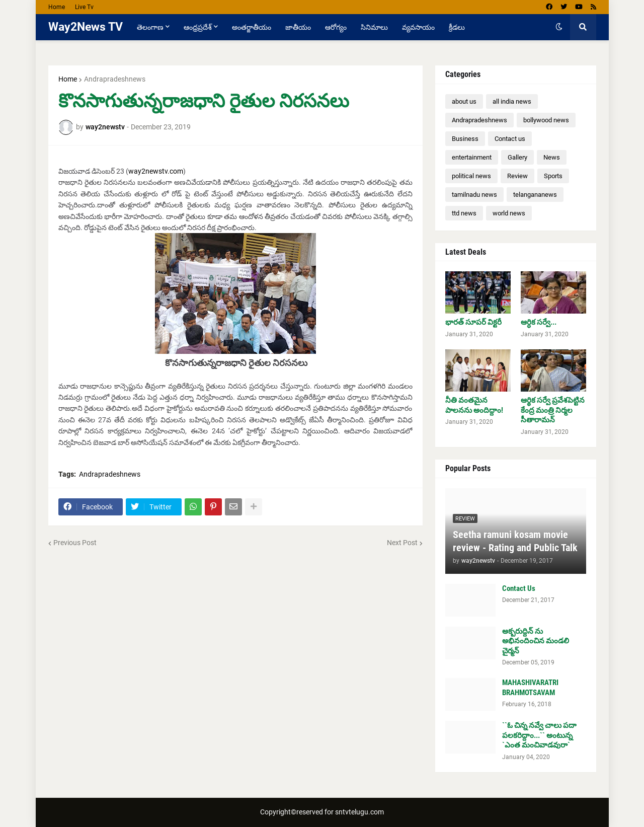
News (552, 157)
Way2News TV (86, 27)
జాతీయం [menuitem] (298, 27)
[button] (559, 27)
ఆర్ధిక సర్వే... (539, 322)
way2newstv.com (156, 171)
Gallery (517, 157)
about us (464, 101)
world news (509, 213)
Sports (553, 176)
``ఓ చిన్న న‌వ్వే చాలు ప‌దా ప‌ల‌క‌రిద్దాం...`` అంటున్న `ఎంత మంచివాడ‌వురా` (539, 735)
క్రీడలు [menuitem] (457, 27)
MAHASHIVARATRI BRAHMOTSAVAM (530, 688)
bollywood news (546, 120)
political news (471, 176)
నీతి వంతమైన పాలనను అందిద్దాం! (474, 405)
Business (465, 139)
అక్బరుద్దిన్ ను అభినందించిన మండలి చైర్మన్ (536, 641)
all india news (512, 101)
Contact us (510, 139)
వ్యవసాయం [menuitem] (418, 27)
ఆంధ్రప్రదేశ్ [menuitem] (198, 27)
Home (57, 7)
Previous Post (75, 543)
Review (517, 176)
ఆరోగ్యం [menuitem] (336, 27)
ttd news (464, 213)
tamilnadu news (474, 195)
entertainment (472, 157)
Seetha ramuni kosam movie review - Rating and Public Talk (515, 541)
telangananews (535, 195)
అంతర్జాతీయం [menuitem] (252, 27)
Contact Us (519, 588)
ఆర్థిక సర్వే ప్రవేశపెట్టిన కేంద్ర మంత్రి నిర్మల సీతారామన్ (553, 410)
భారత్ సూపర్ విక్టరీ (473, 322)
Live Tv (84, 7)
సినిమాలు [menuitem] (374, 27)
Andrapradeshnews (115, 79)
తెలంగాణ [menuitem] (150, 27)
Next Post (402, 543)
